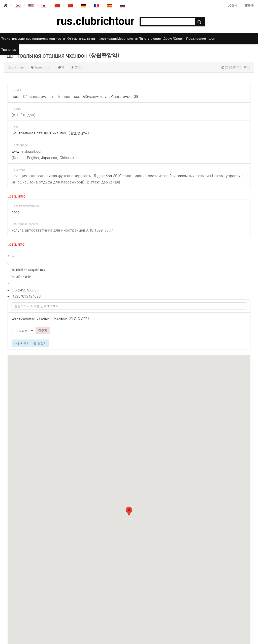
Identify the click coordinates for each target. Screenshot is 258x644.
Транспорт (10, 49)
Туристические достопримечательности (33, 38)
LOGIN (232, 5)
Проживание (196, 38)
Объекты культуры (82, 38)
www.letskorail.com (28, 151)
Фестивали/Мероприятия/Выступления (130, 38)
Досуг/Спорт (173, 38)
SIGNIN (249, 5)
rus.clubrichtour (96, 21)
